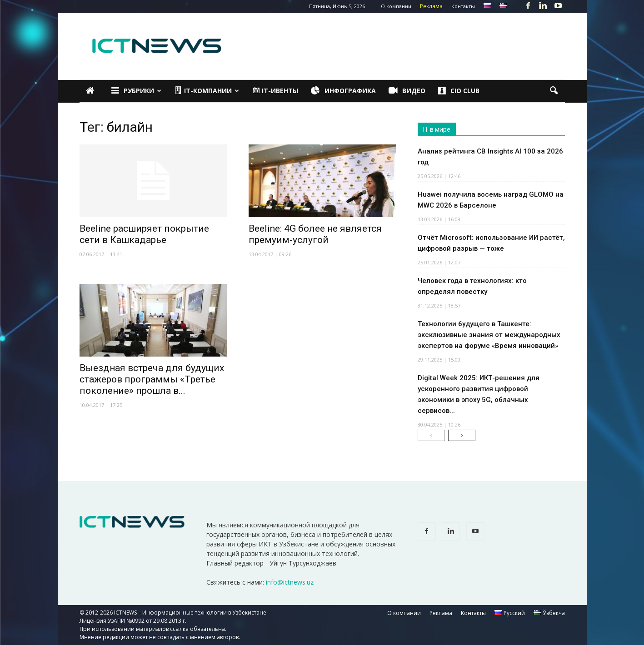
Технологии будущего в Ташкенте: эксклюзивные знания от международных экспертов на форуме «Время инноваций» (489, 335)
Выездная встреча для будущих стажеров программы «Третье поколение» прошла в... (152, 379)
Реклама (431, 6)
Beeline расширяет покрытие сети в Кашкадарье (144, 234)
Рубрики (136, 91)
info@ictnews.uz (290, 582)
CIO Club (459, 91)
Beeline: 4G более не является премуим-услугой (315, 234)
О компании (396, 6)
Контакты (463, 6)
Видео (407, 91)
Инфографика (343, 91)
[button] (554, 91)
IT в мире (437, 129)
